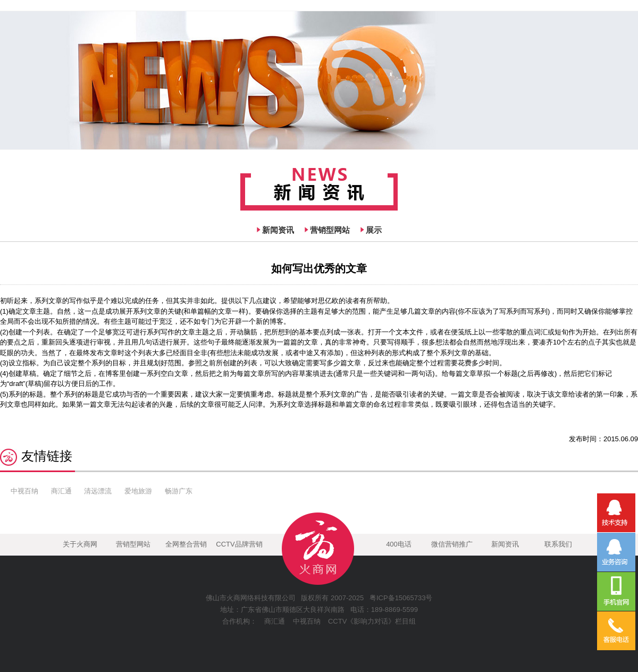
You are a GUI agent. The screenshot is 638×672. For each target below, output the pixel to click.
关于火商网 (80, 544)
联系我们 (558, 544)
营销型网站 (330, 230)
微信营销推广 (452, 544)
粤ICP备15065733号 (401, 598)
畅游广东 (179, 491)
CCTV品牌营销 (239, 544)
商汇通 (61, 491)
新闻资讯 (278, 230)
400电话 (399, 544)
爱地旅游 (138, 491)
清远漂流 (98, 491)
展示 (374, 230)
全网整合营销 (186, 544)
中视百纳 (24, 491)
